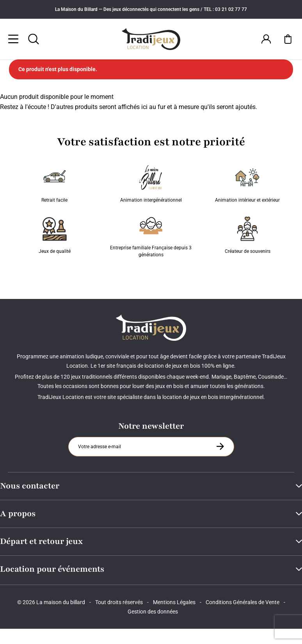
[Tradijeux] (151, 39)
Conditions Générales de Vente (242, 602)
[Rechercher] (34, 39)
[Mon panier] (288, 39)
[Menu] (13, 39)
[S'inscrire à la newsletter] (220, 446)
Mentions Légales (174, 602)
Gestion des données (153, 612)
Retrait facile (54, 184)
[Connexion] (266, 39)
